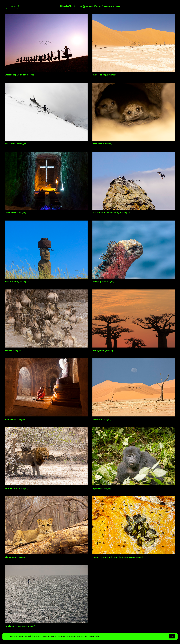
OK (172, 636)
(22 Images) (118, 557)
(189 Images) (111, 213)
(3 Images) (15, 557)
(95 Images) (15, 419)
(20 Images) (16, 488)
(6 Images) (13, 351)
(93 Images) (16, 144)
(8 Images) (102, 144)
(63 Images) (102, 419)
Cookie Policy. (94, 636)
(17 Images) (17, 282)
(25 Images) (102, 488)
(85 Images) (104, 75)
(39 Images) (104, 351)
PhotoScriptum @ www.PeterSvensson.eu (90, 6)
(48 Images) (103, 282)
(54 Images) (21, 75)
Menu (12, 6)
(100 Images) (15, 213)
